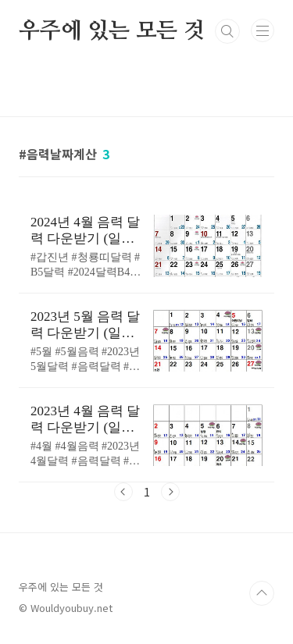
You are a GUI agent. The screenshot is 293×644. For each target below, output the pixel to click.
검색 (227, 31)
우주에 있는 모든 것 (112, 31)
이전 (123, 492)
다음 (170, 492)
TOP (262, 593)
